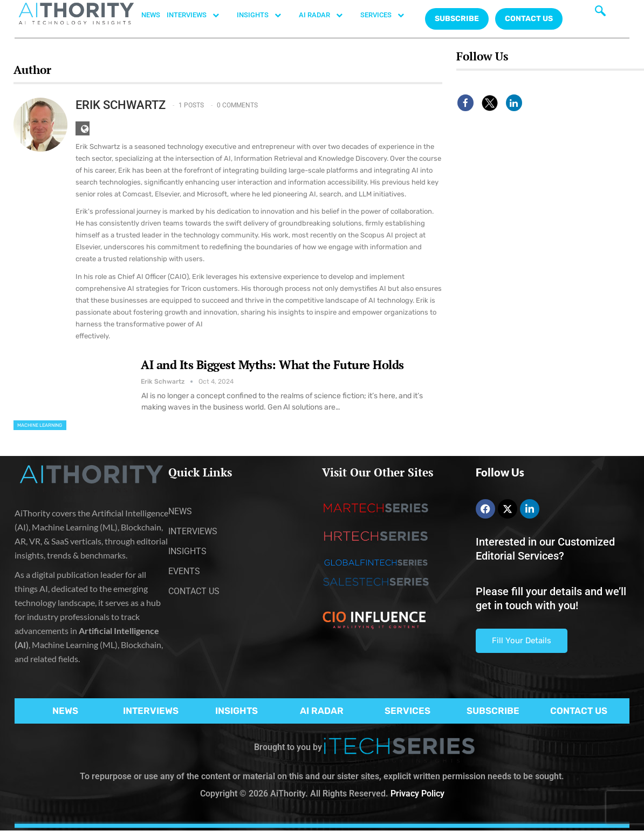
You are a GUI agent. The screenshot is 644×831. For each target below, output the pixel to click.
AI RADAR (326, 15)
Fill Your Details (522, 641)
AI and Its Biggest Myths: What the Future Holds (272, 365)
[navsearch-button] (600, 13)
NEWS (151, 15)
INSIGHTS (265, 15)
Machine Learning (40, 425)
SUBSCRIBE (493, 711)
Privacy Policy (417, 793)
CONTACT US (529, 19)
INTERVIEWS (198, 15)
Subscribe (457, 19)
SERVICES (388, 15)
